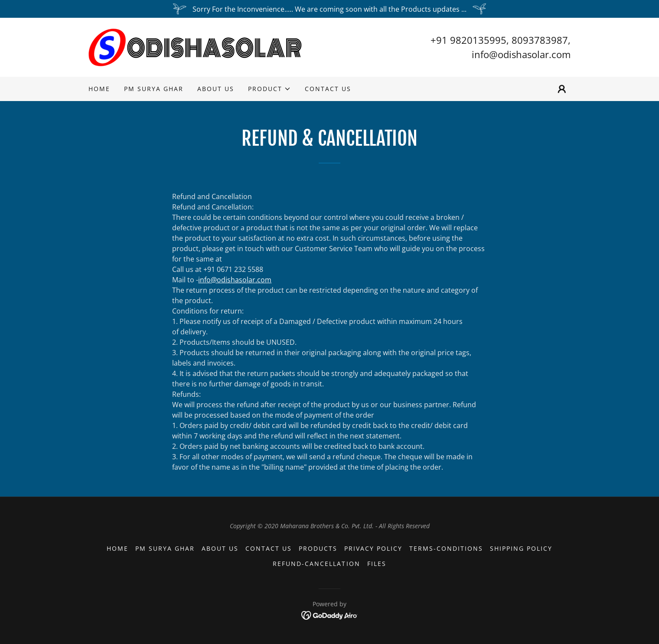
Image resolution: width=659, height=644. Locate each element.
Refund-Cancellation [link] (316, 564)
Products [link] (318, 548)
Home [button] (117, 548)
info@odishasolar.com (235, 280)
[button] (269, 89)
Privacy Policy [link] (373, 548)
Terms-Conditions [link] (446, 548)
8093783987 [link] (540, 40)
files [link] (377, 564)
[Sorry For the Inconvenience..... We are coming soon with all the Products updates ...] (329, 9)
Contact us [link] (328, 89)
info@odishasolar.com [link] (521, 54)
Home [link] (99, 89)
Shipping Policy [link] (521, 548)
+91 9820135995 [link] (468, 40)
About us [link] (216, 89)
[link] (196, 46)
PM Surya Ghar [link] (154, 89)
